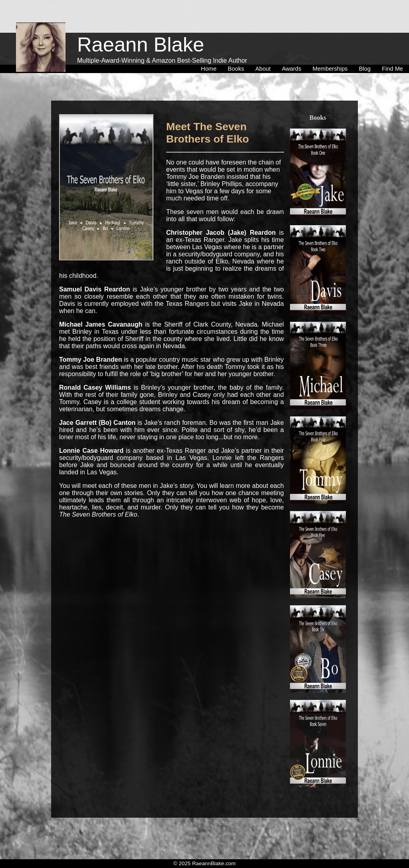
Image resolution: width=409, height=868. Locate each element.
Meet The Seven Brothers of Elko (207, 133)
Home (210, 52)
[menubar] (302, 52)
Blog (366, 52)
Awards (293, 52)
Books (237, 52)
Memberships (332, 52)
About (264, 52)
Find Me (392, 52)
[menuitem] (210, 52)
